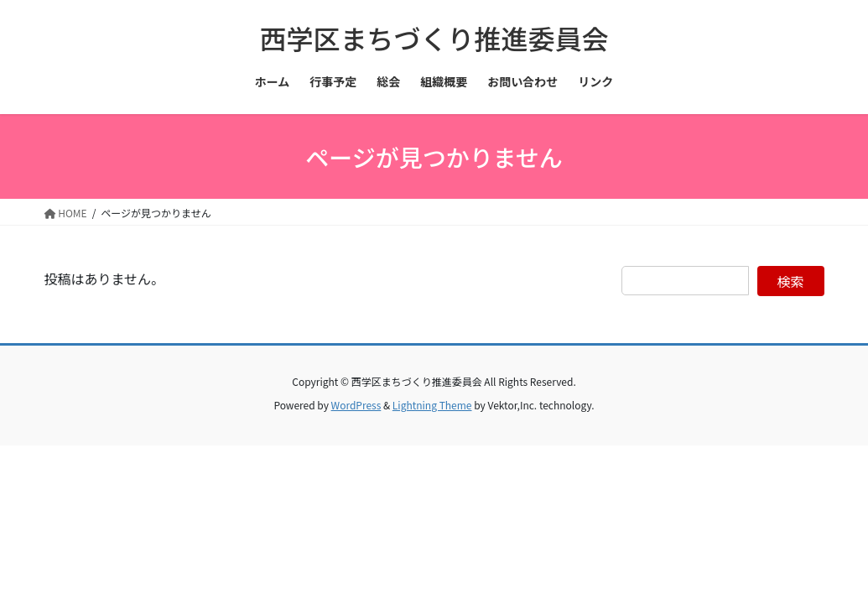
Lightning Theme (432, 405)
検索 (791, 281)
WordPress (356, 405)
